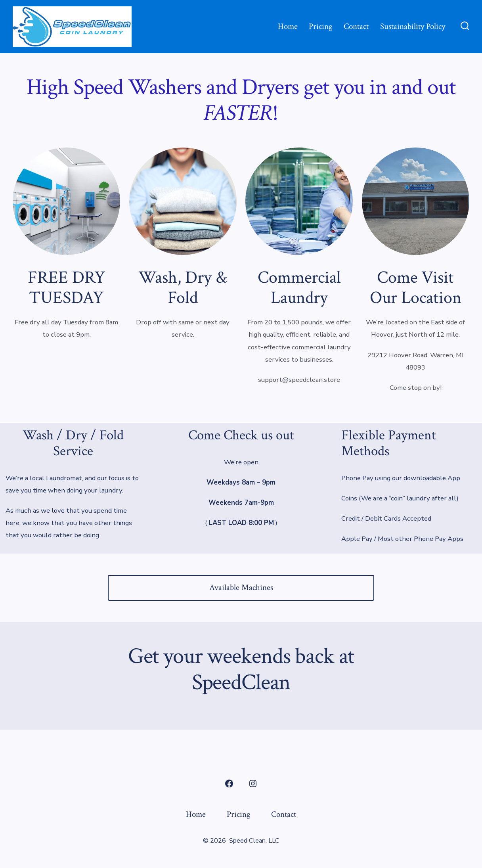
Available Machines (241, 587)
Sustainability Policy (413, 26)
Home (288, 26)
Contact (356, 26)
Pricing (321, 26)
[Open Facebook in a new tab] (229, 784)
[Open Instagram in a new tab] (253, 784)
